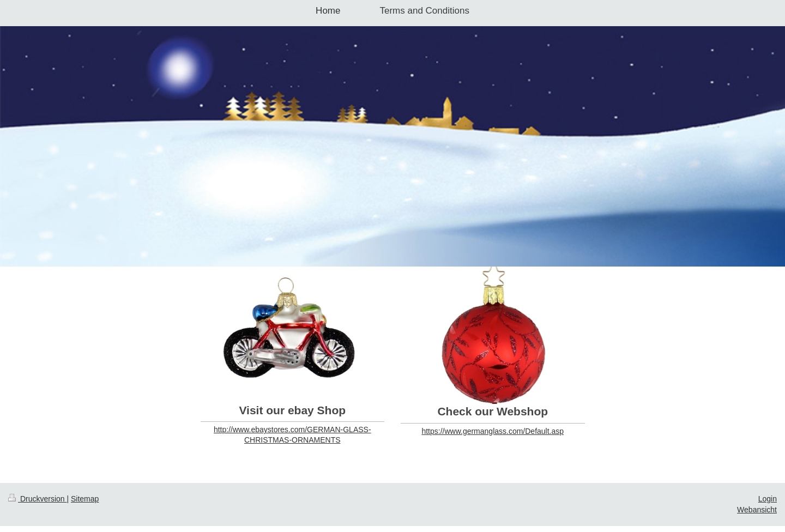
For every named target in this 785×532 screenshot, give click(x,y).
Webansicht (757, 510)
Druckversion (37, 499)
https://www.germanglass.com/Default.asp (493, 431)
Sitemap (85, 499)
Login (768, 499)
